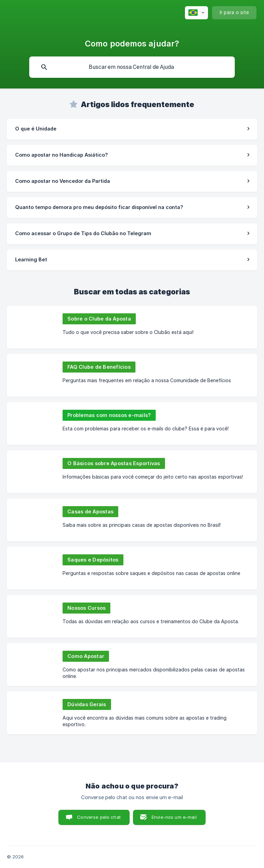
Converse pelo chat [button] (99, 817)
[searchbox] (132, 67)
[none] (196, 13)
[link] (132, 129)
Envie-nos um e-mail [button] (174, 817)
